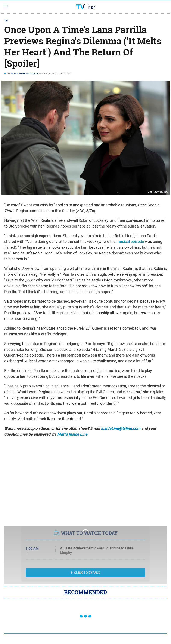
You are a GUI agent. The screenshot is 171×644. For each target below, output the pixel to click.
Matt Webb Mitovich (25, 74)
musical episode (130, 242)
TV (6, 21)
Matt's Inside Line (72, 434)
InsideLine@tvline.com (121, 428)
